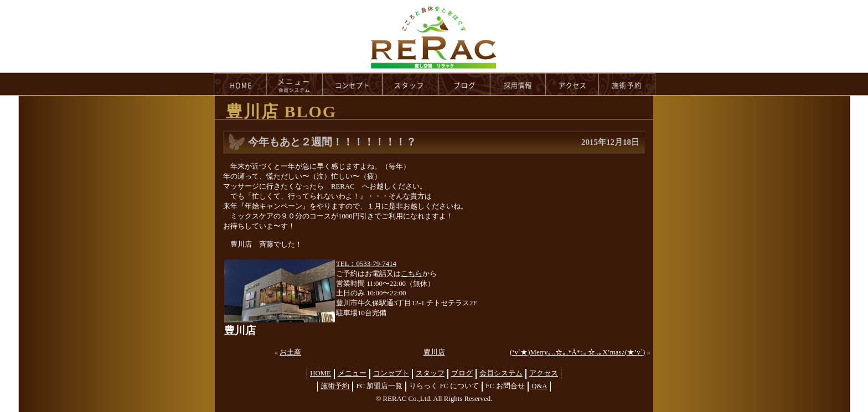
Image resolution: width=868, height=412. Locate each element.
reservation (627, 84)
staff (410, 84)
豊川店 (434, 352)
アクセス (544, 373)
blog (464, 84)
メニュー (352, 373)
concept (353, 84)
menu (294, 84)
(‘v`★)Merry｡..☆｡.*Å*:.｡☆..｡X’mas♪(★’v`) (577, 352)
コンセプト (391, 373)
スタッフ (430, 373)
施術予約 (335, 386)
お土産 (290, 352)
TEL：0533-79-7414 (366, 264)
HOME (240, 84)
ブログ (462, 373)
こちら (412, 274)
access (572, 84)
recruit (518, 84)
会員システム (501, 373)
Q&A (539, 386)
